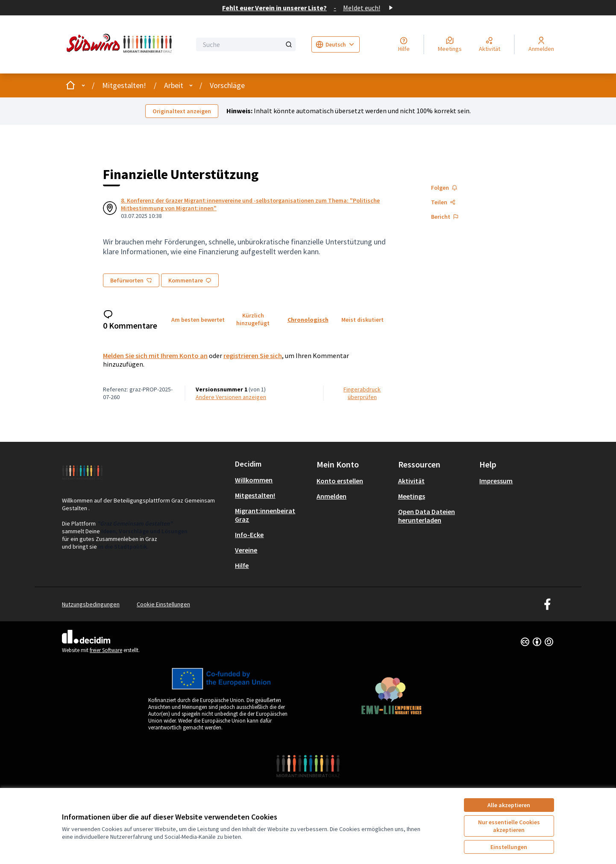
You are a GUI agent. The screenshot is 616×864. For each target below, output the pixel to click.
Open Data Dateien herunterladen (427, 516)
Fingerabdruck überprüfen (362, 393)
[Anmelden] (541, 44)
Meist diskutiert (362, 320)
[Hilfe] (404, 44)
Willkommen (254, 480)
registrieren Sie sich (253, 356)
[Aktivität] (490, 44)
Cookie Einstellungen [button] (163, 604)
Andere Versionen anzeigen (231, 397)
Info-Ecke (249, 535)
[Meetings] (450, 44)
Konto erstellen (340, 481)
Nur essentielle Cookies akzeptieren (509, 826)
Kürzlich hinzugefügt (253, 319)
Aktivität (411, 481)
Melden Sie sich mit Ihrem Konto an (155, 356)
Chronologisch (308, 320)
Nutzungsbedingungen (91, 604)
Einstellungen (509, 847)
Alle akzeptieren (509, 805)
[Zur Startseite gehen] (121, 44)
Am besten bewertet (198, 320)
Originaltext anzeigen (182, 111)
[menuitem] (272, 480)
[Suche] (246, 44)
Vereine (246, 550)
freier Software (106, 650)
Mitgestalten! (124, 85)
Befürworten (131, 280)
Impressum (496, 481)
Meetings (412, 496)
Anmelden (331, 496)
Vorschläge (227, 85)
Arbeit (174, 85)
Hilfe (242, 565)
